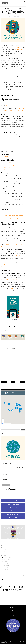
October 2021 (7, 560)
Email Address (6, 469)
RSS (14, 111)
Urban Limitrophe (8, 642)
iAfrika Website (7, 162)
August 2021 (7, 564)
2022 (4, 554)
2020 (4, 582)
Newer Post (4, 382)
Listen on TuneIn (13, 517)
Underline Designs (8, 643)
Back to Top (23, 642)
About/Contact (13, 608)
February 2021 (7, 574)
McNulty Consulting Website (10, 166)
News (13, 616)
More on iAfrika (7, 167)
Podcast (13, 610)
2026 (4, 545)
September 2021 (8, 562)
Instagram (4, 291)
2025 (4, 547)
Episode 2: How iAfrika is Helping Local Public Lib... (14, 576)
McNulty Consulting (20, 49)
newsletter (11, 289)
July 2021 (6, 566)
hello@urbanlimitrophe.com (11, 279)
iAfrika (3, 58)
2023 (4, 552)
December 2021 (8, 557)
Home (13, 382)
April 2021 (6, 570)
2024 (4, 550)
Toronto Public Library (9, 214)
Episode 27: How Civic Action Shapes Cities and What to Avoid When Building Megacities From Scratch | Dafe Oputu (13, 539)
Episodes (13, 613)
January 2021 (7, 579)
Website (6, 157)
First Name (5, 474)
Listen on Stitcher (13, 507)
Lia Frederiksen (18, 47)
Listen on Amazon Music (13, 514)
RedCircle (7, 106)
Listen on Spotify (13, 501)
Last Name (5, 480)
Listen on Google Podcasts (13, 511)
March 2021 (7, 572)
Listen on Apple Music (13, 504)
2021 (4, 556)
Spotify (19, 108)
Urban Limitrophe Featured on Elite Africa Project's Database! (13, 533)
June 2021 (6, 568)
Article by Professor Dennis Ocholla (12, 219)
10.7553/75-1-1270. (19, 256)
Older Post (22, 382)
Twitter (5, 169)
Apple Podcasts (20, 111)
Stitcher (10, 111)
